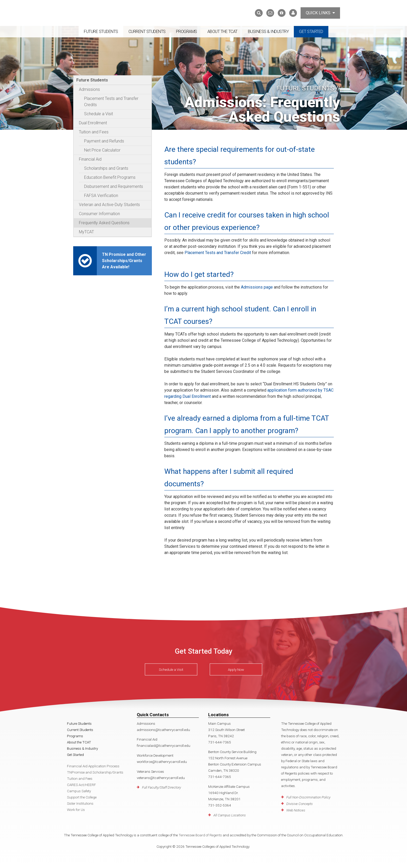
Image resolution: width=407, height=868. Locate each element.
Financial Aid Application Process (93, 766)
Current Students (147, 32)
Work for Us (76, 810)
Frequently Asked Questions (104, 223)
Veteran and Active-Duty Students (109, 205)
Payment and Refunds (104, 141)
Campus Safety (79, 791)
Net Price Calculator (102, 150)
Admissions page (257, 287)
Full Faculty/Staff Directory (161, 787)
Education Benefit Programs (110, 177)
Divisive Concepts (300, 804)
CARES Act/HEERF (82, 785)
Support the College (82, 797)
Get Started (311, 32)
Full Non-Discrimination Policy (308, 797)
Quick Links (320, 13)
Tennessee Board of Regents (200, 835)
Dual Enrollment (93, 123)
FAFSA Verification (101, 196)
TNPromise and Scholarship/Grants (95, 772)
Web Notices (296, 810)
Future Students (101, 32)
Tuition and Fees (94, 132)
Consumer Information (99, 214)
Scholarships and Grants (106, 168)
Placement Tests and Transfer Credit (218, 253)
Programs (186, 32)
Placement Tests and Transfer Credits (111, 102)
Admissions (89, 89)
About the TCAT (222, 32)
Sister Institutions (80, 803)
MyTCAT (86, 232)
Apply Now (236, 669)
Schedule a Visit (99, 114)
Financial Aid (90, 159)
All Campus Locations (230, 815)
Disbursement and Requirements (114, 186)
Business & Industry (268, 32)
